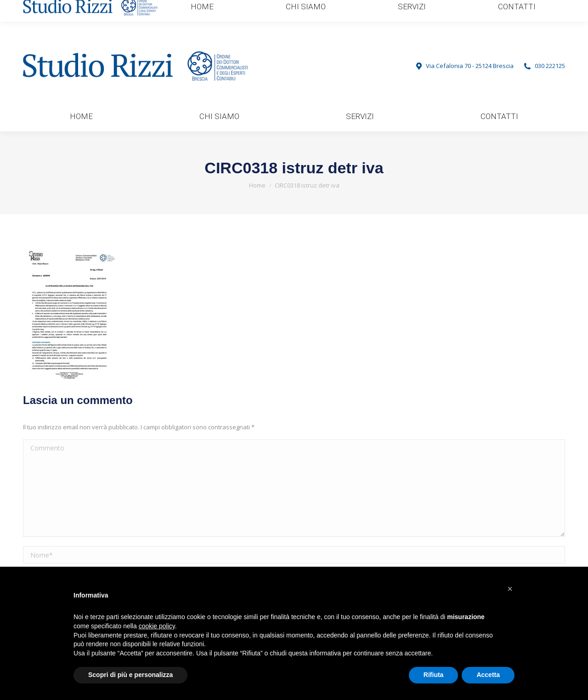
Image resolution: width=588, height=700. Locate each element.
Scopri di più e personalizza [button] (130, 675)
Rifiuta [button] (434, 675)
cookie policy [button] (157, 626)
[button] (510, 589)
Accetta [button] (488, 675)
